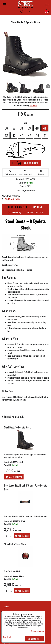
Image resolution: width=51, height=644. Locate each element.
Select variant (14, 477)
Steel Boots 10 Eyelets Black (17, 427)
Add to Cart (28, 163)
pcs (8, 536)
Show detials (7, 637)
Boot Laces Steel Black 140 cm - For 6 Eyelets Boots (26, 487)
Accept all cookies (34, 639)
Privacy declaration (37, 631)
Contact (7, 606)
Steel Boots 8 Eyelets (12, 199)
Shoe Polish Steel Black (15, 544)
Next (48, 86)
